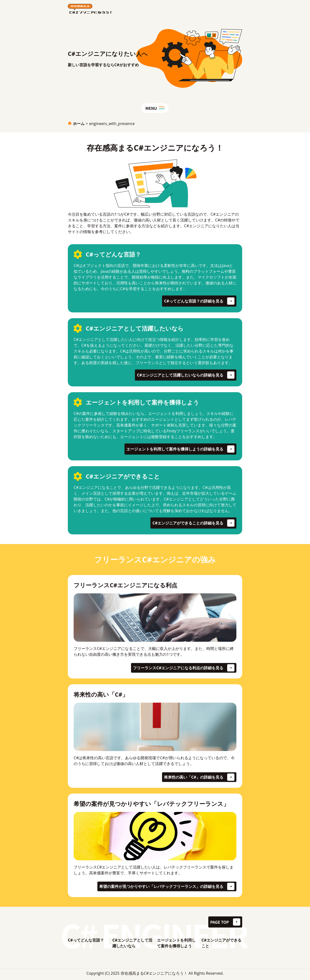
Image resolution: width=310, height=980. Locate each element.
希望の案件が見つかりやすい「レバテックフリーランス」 (151, 804)
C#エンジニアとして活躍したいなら (132, 943)
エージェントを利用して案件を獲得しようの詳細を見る (175, 449)
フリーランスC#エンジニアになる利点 (125, 585)
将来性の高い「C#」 (101, 694)
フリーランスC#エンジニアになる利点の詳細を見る (178, 668)
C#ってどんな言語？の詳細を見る (194, 301)
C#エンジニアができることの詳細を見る (188, 523)
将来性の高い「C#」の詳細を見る (194, 777)
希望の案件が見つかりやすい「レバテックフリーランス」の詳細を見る (161, 886)
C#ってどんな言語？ (86, 940)
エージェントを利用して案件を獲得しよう (176, 943)
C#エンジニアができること (221, 943)
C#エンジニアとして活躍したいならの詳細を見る (180, 375)
